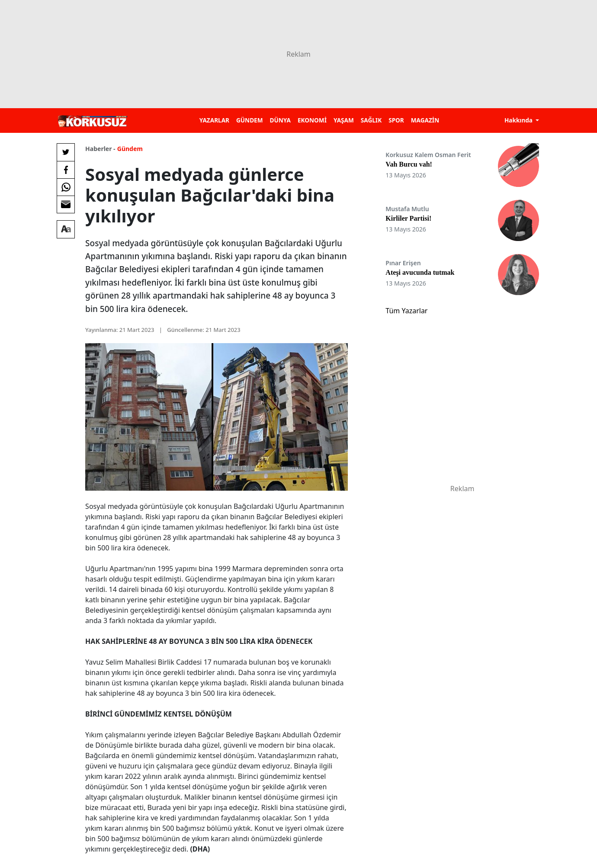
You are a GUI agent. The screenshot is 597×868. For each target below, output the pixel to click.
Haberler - (100, 149)
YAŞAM (344, 120)
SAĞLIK (371, 120)
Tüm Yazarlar (406, 311)
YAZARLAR (214, 120)
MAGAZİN (425, 120)
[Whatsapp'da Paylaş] (66, 187)
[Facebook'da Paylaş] (66, 170)
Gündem (130, 149)
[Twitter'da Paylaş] (66, 152)
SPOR (396, 120)
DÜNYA (280, 120)
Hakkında (519, 120)
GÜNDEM (250, 120)
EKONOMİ (312, 120)
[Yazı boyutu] (66, 229)
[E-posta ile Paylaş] (66, 204)
